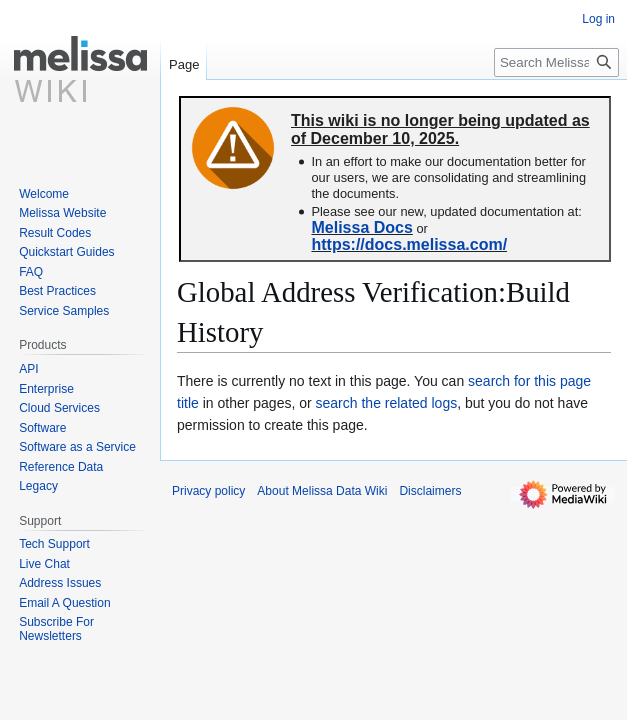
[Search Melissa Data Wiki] (556, 62)
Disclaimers (430, 491)
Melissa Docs (361, 227)
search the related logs (387, 403)
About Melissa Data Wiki (322, 491)
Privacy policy (208, 491)
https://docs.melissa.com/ (409, 244)
